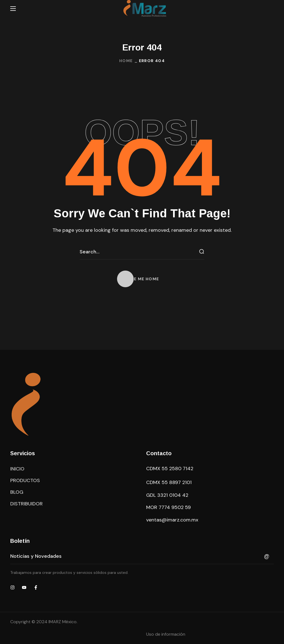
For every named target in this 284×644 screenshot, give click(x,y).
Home (126, 61)
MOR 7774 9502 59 (168, 507)
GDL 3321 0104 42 (167, 495)
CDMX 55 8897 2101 (169, 482)
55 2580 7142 (177, 469)
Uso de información (166, 634)
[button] (142, 279)
